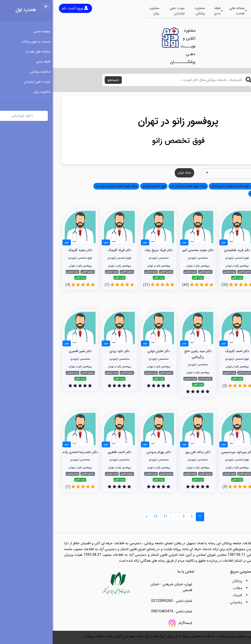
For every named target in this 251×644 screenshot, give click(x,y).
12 (103, 517)
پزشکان (185, 581)
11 (113, 517)
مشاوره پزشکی (147, 11)
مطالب (185, 588)
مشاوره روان (102, 11)
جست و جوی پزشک (209, 11)
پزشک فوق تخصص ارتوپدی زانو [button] (135, 186)
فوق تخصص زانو (126, 141)
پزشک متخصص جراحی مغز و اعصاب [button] (218, 194)
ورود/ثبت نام (22, 8)
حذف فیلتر (132, 173)
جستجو (61, 80)
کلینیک (185, 595)
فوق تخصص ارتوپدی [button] (101, 186)
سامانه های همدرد (184, 11)
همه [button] (235, 186)
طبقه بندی (164, 11)
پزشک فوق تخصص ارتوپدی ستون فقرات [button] (181, 186)
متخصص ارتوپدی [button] (218, 186)
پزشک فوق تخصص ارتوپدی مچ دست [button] (64, 186)
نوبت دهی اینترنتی (124, 11)
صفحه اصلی (232, 11)
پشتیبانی (183, 602)
